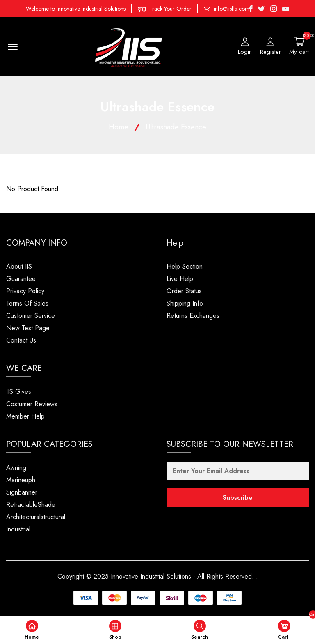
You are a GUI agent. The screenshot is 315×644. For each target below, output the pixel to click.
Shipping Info (185, 303)
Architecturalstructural (36, 517)
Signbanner (22, 492)
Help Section (185, 266)
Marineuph (21, 480)
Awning (16, 468)
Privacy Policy (25, 291)
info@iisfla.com (232, 9)
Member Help (25, 416)
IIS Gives (19, 392)
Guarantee (21, 279)
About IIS (19, 266)
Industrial (18, 529)
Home (119, 127)
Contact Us (21, 340)
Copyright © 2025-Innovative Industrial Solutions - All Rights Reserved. (156, 576)
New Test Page (28, 328)
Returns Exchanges (193, 316)
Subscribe (238, 498)
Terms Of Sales (27, 303)
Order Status (184, 291)
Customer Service (31, 316)
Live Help (180, 279)
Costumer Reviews (32, 404)
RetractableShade (31, 505)
